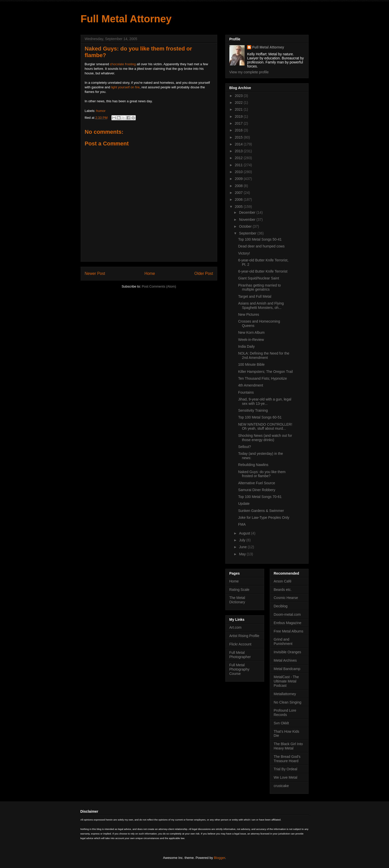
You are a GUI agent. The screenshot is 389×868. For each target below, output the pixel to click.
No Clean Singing (288, 702)
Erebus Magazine (288, 623)
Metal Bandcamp (287, 669)
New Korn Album (251, 332)
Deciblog (281, 606)
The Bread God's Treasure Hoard (287, 759)
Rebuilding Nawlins (253, 465)
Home (150, 273)
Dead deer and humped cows (261, 246)
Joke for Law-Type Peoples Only (264, 518)
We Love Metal (286, 777)
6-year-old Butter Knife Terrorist (263, 271)
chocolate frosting (123, 64)
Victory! (244, 253)
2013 (239, 151)
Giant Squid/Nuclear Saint (258, 278)
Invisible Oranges (287, 652)
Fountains (246, 392)
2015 (239, 137)
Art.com (235, 627)
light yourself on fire (125, 87)
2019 (239, 116)
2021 (239, 109)
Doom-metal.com (287, 614)
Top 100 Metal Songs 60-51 (260, 417)
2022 (239, 103)
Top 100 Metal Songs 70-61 (260, 497)
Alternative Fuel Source (257, 483)
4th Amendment (250, 385)
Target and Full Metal (255, 296)
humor (101, 111)
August (245, 533)
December (248, 212)
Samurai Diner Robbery (257, 490)
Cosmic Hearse (286, 598)
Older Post (204, 273)
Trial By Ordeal (286, 769)
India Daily (246, 346)
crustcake (281, 786)
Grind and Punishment (283, 641)
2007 (239, 193)
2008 (239, 186)
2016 (239, 130)
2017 (239, 123)
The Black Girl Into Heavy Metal (288, 746)
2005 (239, 207)
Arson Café (283, 581)
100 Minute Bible (251, 364)
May (243, 554)
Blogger (219, 858)
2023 (239, 96)
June (243, 547)
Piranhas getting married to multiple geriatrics (259, 287)
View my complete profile (249, 72)
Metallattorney (285, 694)
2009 (239, 179)
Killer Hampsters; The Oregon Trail (265, 372)
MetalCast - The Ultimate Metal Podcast (286, 681)
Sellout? (244, 447)
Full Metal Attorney (126, 19)
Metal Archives (285, 660)
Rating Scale (239, 590)
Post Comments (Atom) (159, 286)
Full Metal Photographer (240, 655)
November (248, 220)
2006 (239, 199)
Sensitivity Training (253, 410)
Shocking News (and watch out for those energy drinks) (265, 438)
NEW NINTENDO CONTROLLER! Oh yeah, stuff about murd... (265, 427)
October (246, 226)
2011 (239, 165)
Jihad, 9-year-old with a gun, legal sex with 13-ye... (265, 401)
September (248, 233)
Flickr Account (240, 644)
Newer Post (95, 273)
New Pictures (248, 314)
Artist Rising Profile (244, 636)
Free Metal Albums (289, 631)
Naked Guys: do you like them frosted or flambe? (262, 474)
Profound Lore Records (285, 713)
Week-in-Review (251, 340)
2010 (239, 172)
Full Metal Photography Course (239, 669)
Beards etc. (283, 590)
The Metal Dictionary (237, 600)
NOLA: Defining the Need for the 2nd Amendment (264, 355)
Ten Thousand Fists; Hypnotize (262, 378)
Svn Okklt (281, 723)
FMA (242, 524)
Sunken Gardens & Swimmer (261, 511)
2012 (239, 158)
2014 (239, 144)
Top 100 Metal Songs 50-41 (260, 239)
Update (244, 504)
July (243, 540)
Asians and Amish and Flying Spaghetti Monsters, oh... (261, 305)
